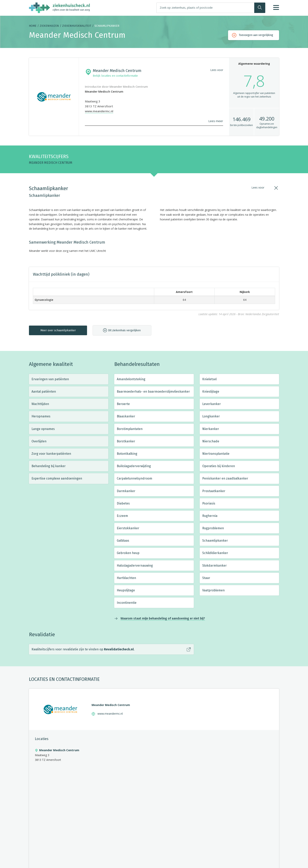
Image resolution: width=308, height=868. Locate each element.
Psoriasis (209, 503)
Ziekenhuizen (49, 26)
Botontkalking (127, 454)
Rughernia (210, 516)
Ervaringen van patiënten (50, 379)
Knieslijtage (211, 392)
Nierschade (211, 441)
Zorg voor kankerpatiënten (51, 454)
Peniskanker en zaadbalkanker (225, 478)
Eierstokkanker (128, 528)
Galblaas (123, 541)
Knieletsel (209, 379)
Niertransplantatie (216, 454)
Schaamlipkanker (215, 541)
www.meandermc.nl (99, 111)
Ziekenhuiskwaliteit (77, 26)
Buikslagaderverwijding (134, 466)
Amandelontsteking (131, 379)
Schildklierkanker (215, 553)
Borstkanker (126, 441)
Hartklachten (126, 578)
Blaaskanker (126, 416)
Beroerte (123, 404)
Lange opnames (43, 429)
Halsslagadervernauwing (135, 566)
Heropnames (41, 416)
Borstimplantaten (130, 429)
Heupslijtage (126, 590)
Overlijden (39, 441)
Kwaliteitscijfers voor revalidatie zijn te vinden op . (83, 649)
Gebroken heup (128, 553)
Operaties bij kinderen (219, 466)
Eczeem (122, 516)
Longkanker (211, 416)
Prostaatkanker (214, 491)
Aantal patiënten (44, 392)
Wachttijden (40, 404)
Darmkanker (126, 491)
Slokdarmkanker (214, 566)
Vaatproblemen (213, 590)
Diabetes (123, 503)
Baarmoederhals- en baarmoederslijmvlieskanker (153, 392)
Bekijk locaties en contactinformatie (115, 76)
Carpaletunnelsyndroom (135, 478)
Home (33, 26)
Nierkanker (211, 429)
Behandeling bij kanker (49, 466)
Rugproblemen (213, 528)
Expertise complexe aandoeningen (57, 478)
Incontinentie (127, 603)
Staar (206, 578)
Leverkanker (212, 404)
